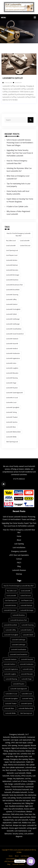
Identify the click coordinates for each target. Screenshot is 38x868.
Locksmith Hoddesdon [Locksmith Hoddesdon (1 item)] (13, 353)
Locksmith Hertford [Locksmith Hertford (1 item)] (12, 348)
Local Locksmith (18, 850)
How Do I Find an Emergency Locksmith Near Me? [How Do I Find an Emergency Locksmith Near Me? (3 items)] (19, 234)
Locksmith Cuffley (13, 78)
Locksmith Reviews (19, 570)
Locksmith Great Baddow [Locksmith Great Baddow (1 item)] (14, 329)
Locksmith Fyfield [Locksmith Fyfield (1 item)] (11, 314)
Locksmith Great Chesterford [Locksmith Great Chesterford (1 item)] (15, 334)
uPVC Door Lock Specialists (19, 555)
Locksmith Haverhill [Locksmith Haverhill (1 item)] (12, 343)
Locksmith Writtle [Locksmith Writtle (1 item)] (11, 437)
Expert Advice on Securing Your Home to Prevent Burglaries (20, 200)
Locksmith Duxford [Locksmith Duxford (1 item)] (12, 304)
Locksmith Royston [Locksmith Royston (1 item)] (12, 388)
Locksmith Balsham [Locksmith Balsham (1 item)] (12, 265)
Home (12, 32)
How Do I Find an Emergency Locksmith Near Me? (17, 162)
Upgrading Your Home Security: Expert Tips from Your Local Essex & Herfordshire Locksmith (20, 153)
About (19, 540)
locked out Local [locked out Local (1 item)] (25, 245)
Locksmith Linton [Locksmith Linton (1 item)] (11, 363)
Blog (19, 566)
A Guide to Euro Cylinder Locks (17, 206)
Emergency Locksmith (19, 551)
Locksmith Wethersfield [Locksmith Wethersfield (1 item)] (13, 432)
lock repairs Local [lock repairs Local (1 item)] (12, 255)
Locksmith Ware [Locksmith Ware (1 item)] (11, 427)
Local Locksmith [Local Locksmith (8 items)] (25, 240)
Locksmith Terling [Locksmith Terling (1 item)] (11, 412)
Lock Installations (19, 547)
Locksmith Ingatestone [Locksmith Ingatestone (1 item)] (13, 358)
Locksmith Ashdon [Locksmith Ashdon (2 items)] (12, 260)
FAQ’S (19, 563)
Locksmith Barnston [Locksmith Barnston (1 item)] (12, 270)
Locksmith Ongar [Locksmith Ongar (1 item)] (11, 383)
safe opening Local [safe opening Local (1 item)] (12, 442)
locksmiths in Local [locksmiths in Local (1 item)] (12, 398)
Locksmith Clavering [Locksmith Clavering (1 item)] (12, 295)
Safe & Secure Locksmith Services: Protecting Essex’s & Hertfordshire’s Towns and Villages (20, 143)
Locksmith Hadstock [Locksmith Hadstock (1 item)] (12, 339)
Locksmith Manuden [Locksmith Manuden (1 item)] (12, 373)
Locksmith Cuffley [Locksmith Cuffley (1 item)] (11, 299)
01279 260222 (19, 479)
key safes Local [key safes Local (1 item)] (11, 240)
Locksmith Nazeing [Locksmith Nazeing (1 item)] (12, 378)
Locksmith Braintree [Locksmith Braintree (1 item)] (12, 280)
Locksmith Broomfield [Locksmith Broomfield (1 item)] (13, 290)
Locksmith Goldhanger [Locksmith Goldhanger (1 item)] (13, 324)
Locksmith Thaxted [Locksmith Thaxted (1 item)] (12, 417)
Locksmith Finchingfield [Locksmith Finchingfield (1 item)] (13, 309)
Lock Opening (19, 544)
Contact (19, 559)
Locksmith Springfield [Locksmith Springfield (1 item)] (13, 407)
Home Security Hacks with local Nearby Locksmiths (18, 193)
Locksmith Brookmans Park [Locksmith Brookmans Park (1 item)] (14, 285)
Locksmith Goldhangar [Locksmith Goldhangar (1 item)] (13, 319)
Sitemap (19, 574)
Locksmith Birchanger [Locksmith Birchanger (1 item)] (13, 275)
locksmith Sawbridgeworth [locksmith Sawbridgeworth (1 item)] (14, 393)
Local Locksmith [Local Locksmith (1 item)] (11, 245)
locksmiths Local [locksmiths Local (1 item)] (11, 402)
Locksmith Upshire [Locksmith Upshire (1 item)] (12, 422)
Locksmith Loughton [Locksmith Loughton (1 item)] (12, 368)
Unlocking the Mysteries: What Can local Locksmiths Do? (19, 170)
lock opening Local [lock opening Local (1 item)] (12, 250)
